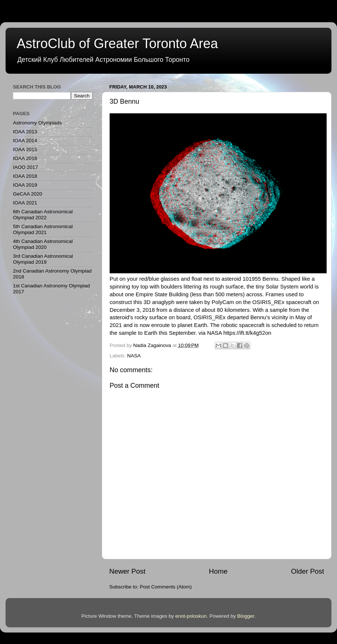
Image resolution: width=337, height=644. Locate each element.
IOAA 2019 (25, 185)
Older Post (308, 571)
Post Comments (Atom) (166, 587)
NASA (134, 356)
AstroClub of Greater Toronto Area (117, 44)
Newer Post (127, 571)
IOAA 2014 (25, 141)
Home (218, 571)
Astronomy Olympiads (37, 123)
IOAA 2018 (25, 176)
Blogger (246, 616)
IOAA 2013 (25, 132)
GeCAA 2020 (28, 194)
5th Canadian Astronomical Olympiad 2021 (43, 229)
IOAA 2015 (25, 149)
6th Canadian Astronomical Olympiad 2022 (43, 215)
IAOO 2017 (26, 167)
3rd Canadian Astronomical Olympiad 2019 (43, 259)
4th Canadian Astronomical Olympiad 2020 (43, 244)
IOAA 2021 (25, 203)
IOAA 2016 (25, 158)
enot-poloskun (191, 616)
